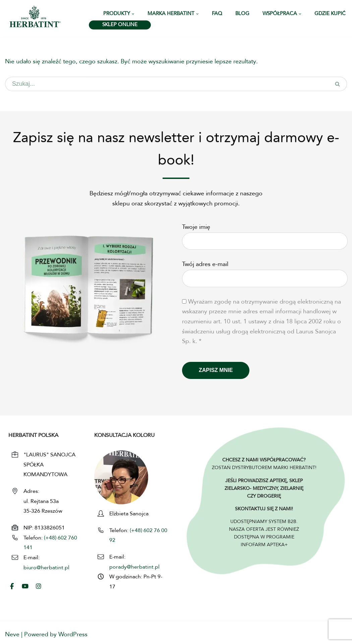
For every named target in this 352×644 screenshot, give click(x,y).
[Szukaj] (167, 84)
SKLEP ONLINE (120, 25)
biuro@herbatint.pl (46, 568)
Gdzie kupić (330, 14)
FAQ (217, 14)
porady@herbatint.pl (134, 567)
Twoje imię (265, 234)
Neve (12, 635)
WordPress (73, 635)
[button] (133, 14)
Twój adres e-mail (265, 272)
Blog (242, 14)
